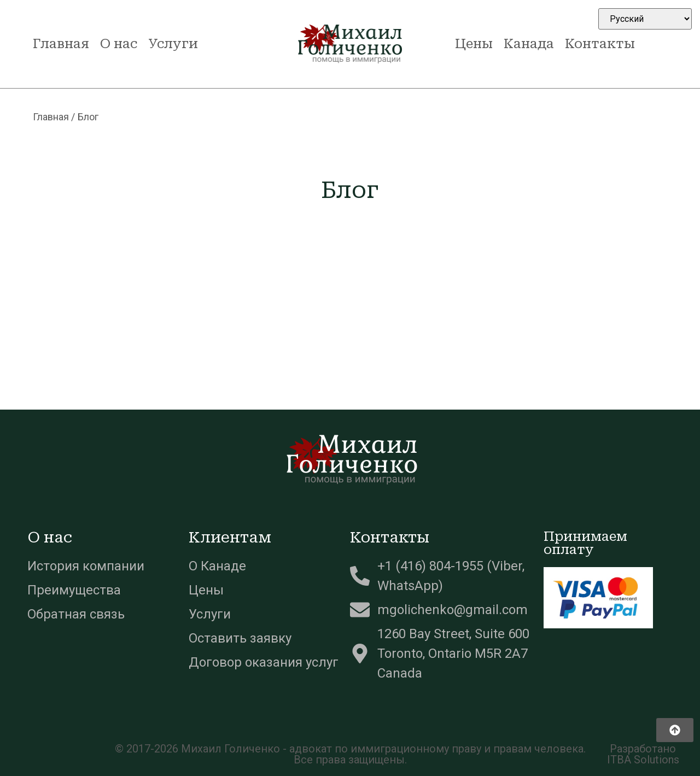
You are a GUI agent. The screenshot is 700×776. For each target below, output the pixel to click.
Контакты (600, 44)
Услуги (173, 44)
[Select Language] (645, 19)
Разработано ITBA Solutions (643, 754)
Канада (529, 44)
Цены (474, 44)
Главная (61, 44)
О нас (119, 44)
